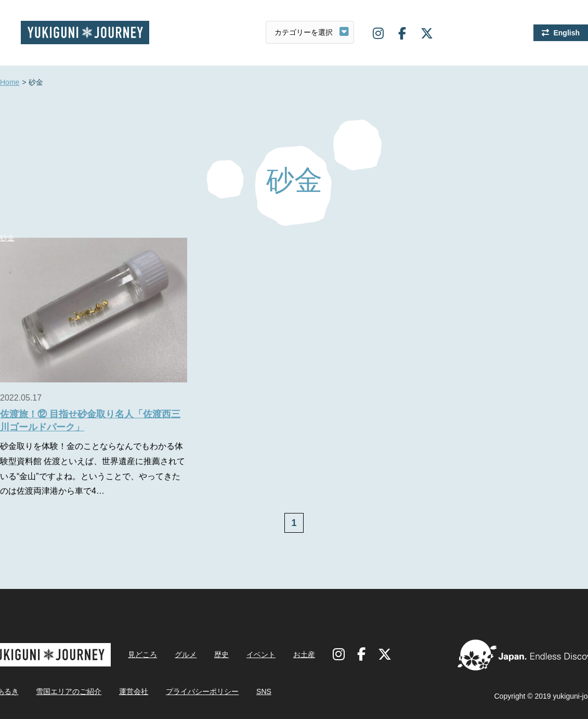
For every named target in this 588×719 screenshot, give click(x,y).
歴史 (221, 654)
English (566, 33)
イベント (261, 654)
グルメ (186, 654)
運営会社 (134, 691)
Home (10, 83)
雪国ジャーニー (85, 33)
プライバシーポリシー (202, 691)
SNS (264, 691)
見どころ (142, 654)
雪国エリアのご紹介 (69, 691)
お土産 (304, 654)
